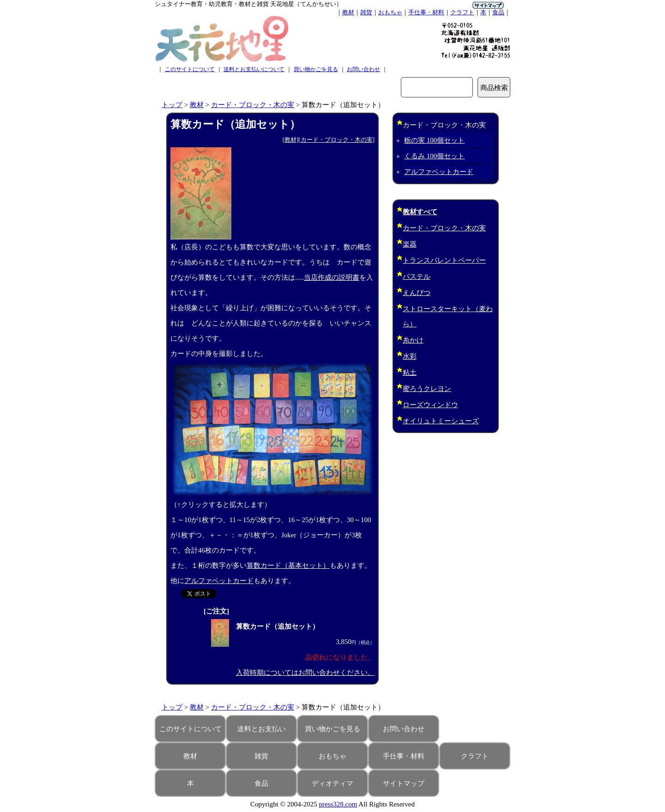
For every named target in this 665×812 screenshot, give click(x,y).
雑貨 (366, 12)
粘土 (410, 373)
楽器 (410, 244)
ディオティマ (332, 783)
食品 (498, 12)
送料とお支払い (262, 729)
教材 (348, 12)
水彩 (410, 356)
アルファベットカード (219, 581)
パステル (417, 277)
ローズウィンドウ (430, 405)
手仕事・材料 (426, 12)
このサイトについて (190, 69)
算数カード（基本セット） (288, 565)
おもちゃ (390, 12)
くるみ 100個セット (434, 156)
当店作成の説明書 (332, 277)
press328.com (338, 804)
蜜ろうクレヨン (427, 389)
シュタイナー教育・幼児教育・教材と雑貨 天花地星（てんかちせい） (248, 4)
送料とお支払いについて (254, 69)
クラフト (462, 12)
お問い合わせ (363, 69)
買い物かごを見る (316, 69)
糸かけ (413, 340)
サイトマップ (404, 783)
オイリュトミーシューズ (441, 421)
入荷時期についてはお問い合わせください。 (305, 673)
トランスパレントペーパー (444, 260)
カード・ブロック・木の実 (253, 105)
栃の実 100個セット (434, 140)
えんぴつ (417, 293)
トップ (172, 105)
